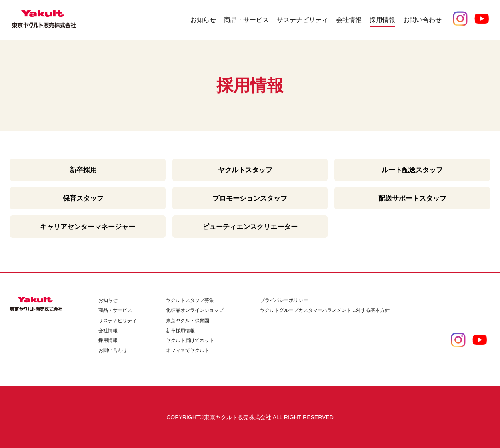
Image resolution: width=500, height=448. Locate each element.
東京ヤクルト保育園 (188, 321)
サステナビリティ (118, 321)
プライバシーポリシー (284, 300)
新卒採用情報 (180, 331)
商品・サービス (115, 310)
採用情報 (108, 340)
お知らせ (203, 20)
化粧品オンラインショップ (195, 310)
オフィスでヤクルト (188, 350)
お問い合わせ (422, 20)
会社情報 (108, 331)
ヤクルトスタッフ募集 (190, 300)
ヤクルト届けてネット (190, 340)
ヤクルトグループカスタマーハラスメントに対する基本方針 (325, 310)
